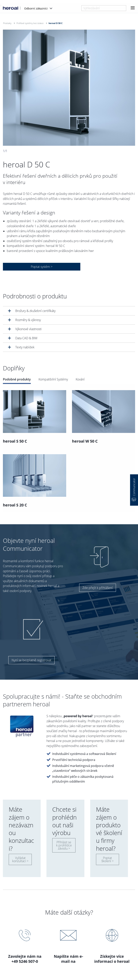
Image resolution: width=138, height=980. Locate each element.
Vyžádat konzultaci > (20, 859)
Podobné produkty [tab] (17, 379)
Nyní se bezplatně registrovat (31, 660)
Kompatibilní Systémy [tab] (53, 379)
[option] (69, 88)
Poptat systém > (42, 267)
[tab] (69, 311)
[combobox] (104, 8)
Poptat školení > (108, 859)
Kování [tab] (80, 379)
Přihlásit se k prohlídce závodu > (64, 845)
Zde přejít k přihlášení (98, 588)
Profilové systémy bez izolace (30, 23)
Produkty (7, 23)
